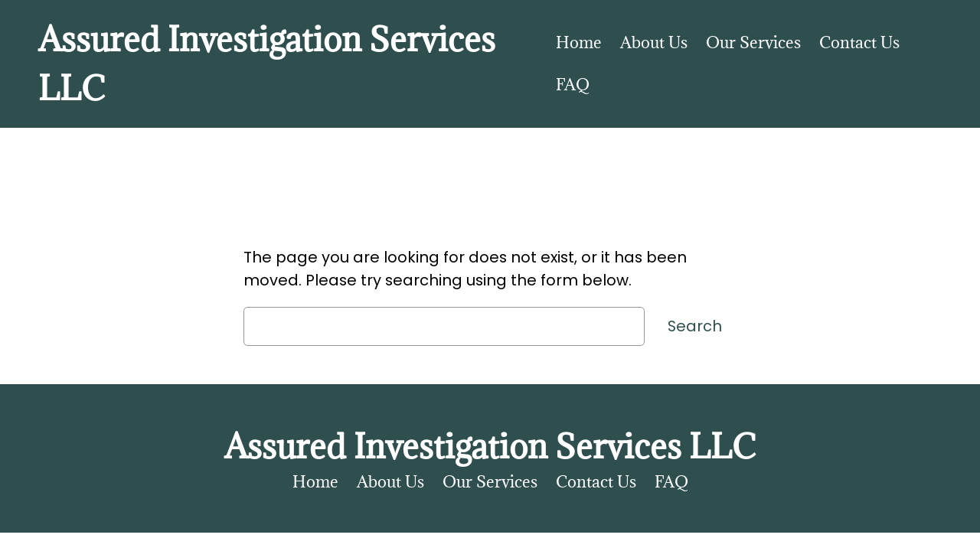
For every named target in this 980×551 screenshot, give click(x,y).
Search (695, 326)
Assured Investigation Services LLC (490, 446)
